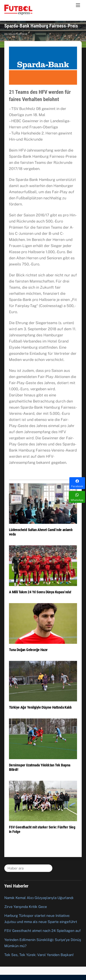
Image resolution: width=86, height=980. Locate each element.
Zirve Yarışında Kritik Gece (26, 907)
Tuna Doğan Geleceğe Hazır (28, 650)
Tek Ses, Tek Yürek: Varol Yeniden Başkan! (39, 955)
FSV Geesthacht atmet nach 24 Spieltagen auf (43, 931)
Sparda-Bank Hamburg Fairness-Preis (41, 26)
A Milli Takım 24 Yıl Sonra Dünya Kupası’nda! (40, 592)
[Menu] (78, 5)
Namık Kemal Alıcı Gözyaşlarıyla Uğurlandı (39, 898)
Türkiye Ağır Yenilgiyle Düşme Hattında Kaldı (40, 707)
